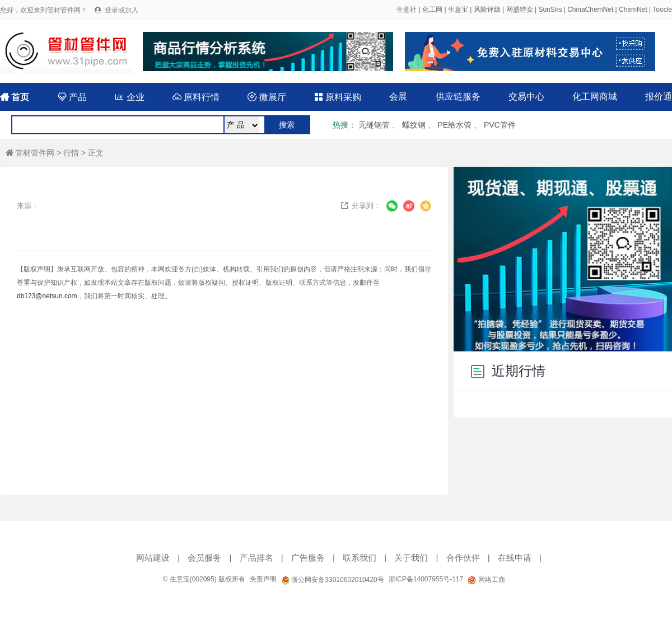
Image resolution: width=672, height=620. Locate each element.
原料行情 (196, 97)
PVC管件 (500, 125)
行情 (71, 153)
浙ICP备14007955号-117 (426, 579)
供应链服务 (458, 97)
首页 (15, 97)
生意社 (407, 10)
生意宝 (458, 10)
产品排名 (256, 558)
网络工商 (486, 580)
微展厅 (267, 97)
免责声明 (263, 579)
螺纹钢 (414, 125)
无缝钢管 (374, 125)
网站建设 (153, 558)
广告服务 (308, 558)
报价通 (659, 97)
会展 (398, 97)
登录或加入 (122, 10)
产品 (72, 97)
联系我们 (360, 558)
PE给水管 (454, 125)
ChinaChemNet (590, 10)
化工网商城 (595, 97)
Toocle (662, 10)
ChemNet (633, 10)
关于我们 (411, 558)
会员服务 (204, 558)
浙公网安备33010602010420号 (333, 580)
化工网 (432, 10)
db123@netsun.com (47, 296)
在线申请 (515, 558)
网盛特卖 (520, 10)
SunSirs (550, 10)
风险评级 (487, 10)
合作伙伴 (463, 558)
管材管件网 (30, 153)
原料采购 (338, 97)
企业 (129, 97)
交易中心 (526, 97)
